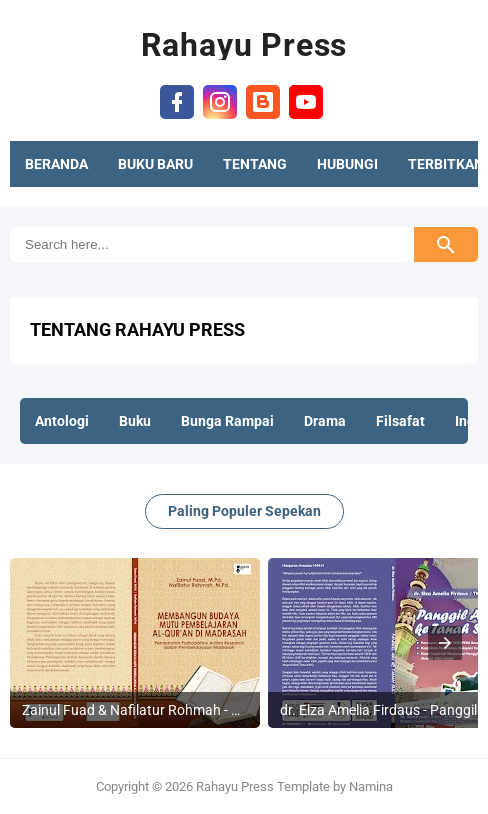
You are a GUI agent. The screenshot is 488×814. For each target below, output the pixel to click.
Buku (135, 421)
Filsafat (400, 421)
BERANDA (56, 164)
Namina (371, 786)
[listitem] (135, 643)
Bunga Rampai (227, 421)
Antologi (62, 421)
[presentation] (445, 643)
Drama (325, 421)
